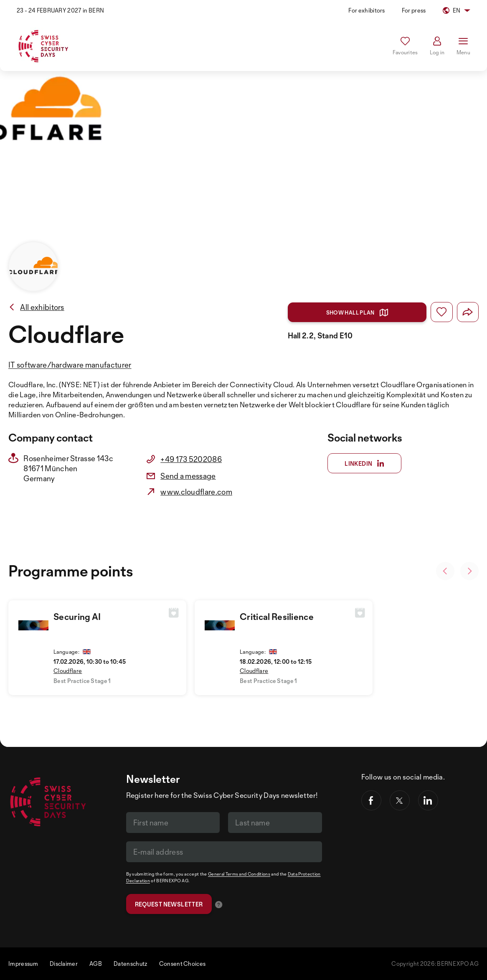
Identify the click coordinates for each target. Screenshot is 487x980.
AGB (96, 963)
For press (414, 10)
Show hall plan (357, 312)
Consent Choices (183, 963)
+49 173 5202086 (191, 459)
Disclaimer (64, 963)
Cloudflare (68, 671)
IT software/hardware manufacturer (70, 365)
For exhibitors (367, 10)
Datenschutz (131, 963)
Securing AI (77, 617)
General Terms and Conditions (239, 874)
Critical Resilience (277, 617)
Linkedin (364, 464)
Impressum (23, 963)
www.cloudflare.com (196, 492)
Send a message (188, 476)
